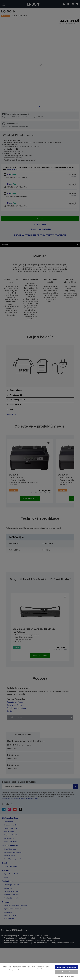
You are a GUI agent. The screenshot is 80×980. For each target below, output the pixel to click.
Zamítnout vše (66, 972)
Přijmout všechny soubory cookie (66, 967)
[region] (40, 971)
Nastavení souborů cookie (66, 976)
